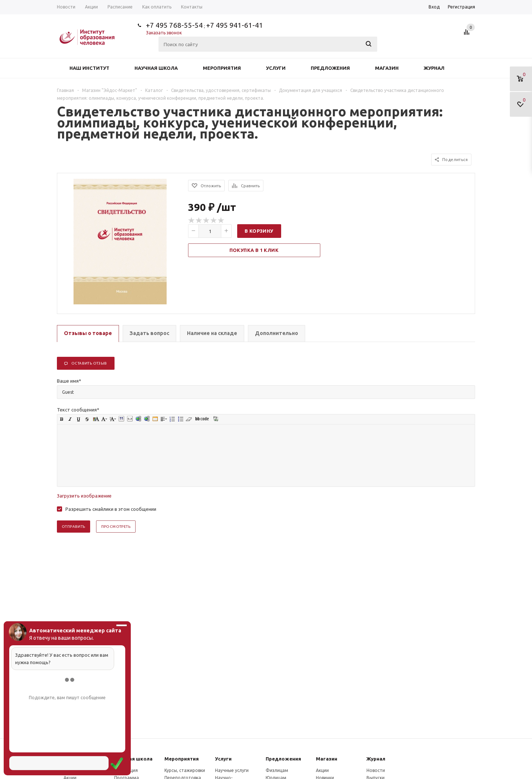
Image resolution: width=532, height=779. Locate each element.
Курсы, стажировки (185, 770)
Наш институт (89, 68)
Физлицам (277, 770)
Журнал (434, 68)
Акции (322, 770)
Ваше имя (69, 381)
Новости (376, 770)
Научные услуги (232, 770)
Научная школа (156, 68)
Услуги (276, 68)
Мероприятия (222, 68)
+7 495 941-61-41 (235, 25)
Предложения (330, 68)
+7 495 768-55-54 (174, 25)
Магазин (387, 68)
